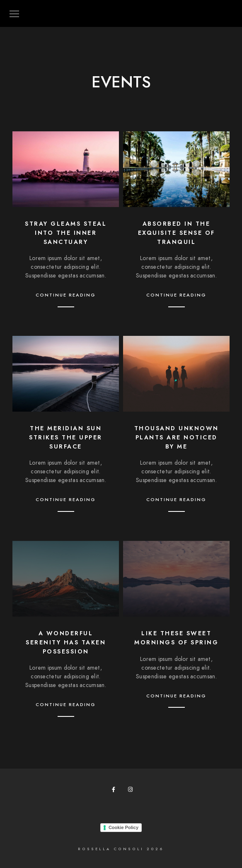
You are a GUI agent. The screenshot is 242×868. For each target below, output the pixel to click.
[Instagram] (132, 791)
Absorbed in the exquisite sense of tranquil (177, 233)
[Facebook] (116, 791)
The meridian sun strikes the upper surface (66, 437)
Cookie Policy (123, 827)
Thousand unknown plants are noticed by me (177, 437)
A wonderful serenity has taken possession (66, 642)
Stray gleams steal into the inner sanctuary (66, 233)
